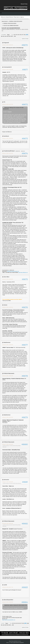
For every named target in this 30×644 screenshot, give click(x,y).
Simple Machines (16, 643)
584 (10, 36)
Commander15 (8, 67)
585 (12, 36)
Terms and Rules (14, 641)
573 (15, 35)
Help (10, 641)
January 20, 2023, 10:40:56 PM (8, 345)
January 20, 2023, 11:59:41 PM (8, 376)
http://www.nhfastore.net (23, 272)
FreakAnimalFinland (9, 151)
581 (4, 36)
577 (23, 35)
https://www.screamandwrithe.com (9, 620)
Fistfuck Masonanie (9, 373)
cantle (5, 585)
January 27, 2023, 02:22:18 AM (8, 444)
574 (17, 35)
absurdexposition (8, 600)
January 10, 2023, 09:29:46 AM (8, 45)
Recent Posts (24, 4)
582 (6, 36)
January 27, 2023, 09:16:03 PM (8, 482)
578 (25, 35)
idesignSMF (22, 643)
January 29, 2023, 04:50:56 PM (8, 602)
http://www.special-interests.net (13, 271)
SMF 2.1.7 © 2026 (10, 643)
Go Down (4, 35)
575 (19, 35)
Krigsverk (6, 43)
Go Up (3, 623)
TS (4, 102)
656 (15, 36)
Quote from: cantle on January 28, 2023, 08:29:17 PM (16, 605)
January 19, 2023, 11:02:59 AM (8, 307)
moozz (5, 305)
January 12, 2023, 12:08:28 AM (8, 138)
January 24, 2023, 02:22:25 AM (8, 417)
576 (21, 35)
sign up (22, 17)
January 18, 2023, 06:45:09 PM (8, 279)
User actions (25, 39)
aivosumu (6, 480)
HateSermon (7, 342)
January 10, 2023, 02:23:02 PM (8, 69)
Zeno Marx (7, 277)
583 (8, 36)
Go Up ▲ (19, 641)
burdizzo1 (6, 136)
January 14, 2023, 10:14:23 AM (8, 153)
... (13, 35)
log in (18, 17)
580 (2, 36)
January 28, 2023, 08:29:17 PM (8, 587)
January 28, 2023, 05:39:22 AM (8, 523)
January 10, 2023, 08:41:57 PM (8, 104)
